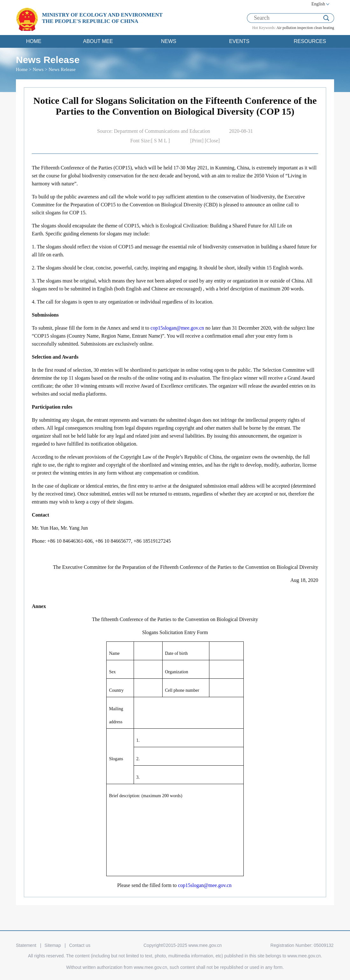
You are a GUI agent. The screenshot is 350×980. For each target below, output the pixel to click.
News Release (62, 69)
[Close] (212, 141)
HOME (34, 41)
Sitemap (53, 945)
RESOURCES (310, 41)
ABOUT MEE (98, 41)
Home (22, 69)
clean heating (324, 28)
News (38, 69)
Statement (26, 945)
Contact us (80, 945)
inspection (305, 28)
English (318, 4)
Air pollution (286, 28)
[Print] (198, 141)
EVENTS (239, 41)
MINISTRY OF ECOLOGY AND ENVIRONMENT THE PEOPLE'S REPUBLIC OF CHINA (102, 18)
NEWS (169, 41)
